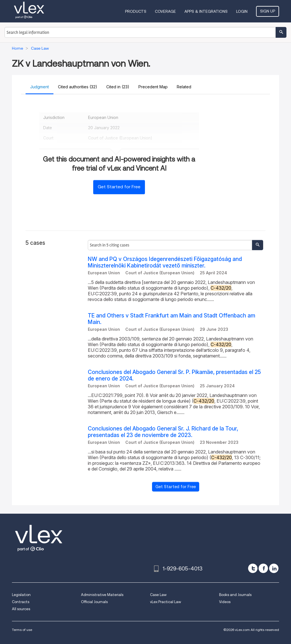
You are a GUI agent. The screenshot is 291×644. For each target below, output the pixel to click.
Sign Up (268, 11)
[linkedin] (274, 568)
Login (242, 11)
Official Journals (94, 602)
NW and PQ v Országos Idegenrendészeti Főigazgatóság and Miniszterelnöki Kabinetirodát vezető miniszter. (165, 262)
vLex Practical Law (166, 602)
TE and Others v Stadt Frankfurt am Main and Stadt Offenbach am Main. (172, 319)
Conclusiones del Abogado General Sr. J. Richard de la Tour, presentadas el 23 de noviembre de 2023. (163, 432)
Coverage (165, 11)
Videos (225, 602)
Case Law (158, 595)
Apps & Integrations (206, 11)
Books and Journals (235, 595)
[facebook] (263, 568)
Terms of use (22, 630)
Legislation (21, 595)
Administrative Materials (102, 595)
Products (136, 11)
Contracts (21, 602)
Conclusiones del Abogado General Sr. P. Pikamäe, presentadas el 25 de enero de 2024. (174, 375)
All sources (21, 609)
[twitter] (253, 568)
